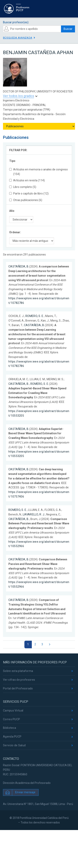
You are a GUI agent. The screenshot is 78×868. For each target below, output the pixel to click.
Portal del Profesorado (18, 688)
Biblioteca (9, 728)
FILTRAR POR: (18, 150)
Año (12, 211)
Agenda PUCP (12, 737)
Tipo (12, 161)
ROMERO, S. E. (35, 316)
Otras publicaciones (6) (26, 200)
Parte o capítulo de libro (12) (29, 193)
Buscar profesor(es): (16, 22)
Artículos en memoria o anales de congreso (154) (38, 172)
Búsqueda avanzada (18, 38)
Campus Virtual (13, 711)
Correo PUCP (11, 719)
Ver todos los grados (18, 96)
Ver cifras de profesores (19, 680)
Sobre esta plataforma (18, 671)
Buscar (68, 29)
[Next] (49, 644)
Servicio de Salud (14, 745)
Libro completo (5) (23, 187)
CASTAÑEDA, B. (19, 266)
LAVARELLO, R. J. (34, 514)
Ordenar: (15, 232)
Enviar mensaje (25, 792)
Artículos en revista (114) (27, 180)
